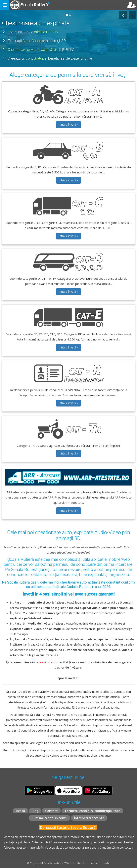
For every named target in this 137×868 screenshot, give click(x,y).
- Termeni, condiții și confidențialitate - (92, 811)
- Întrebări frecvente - (89, 818)
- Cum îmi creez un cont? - (49, 818)
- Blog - (35, 811)
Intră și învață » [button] (68, 125)
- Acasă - (20, 811)
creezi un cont (47, 662)
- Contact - (51, 811)
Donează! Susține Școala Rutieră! (68, 827)
